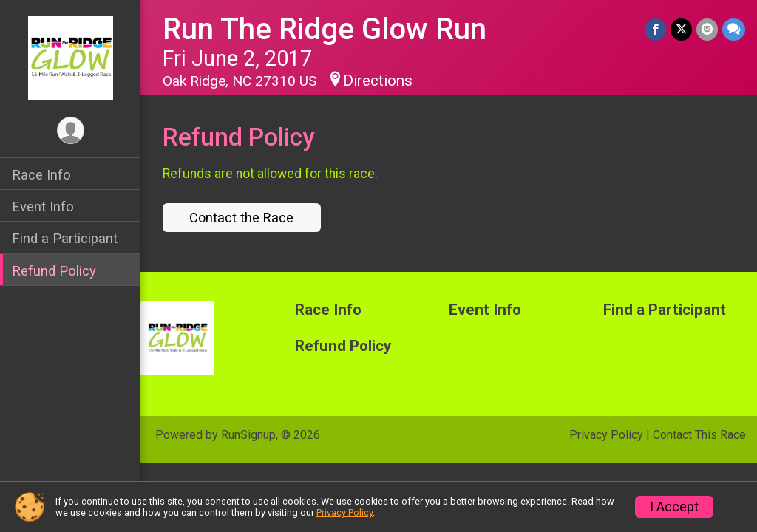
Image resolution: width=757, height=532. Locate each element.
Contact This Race (699, 435)
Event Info (43, 207)
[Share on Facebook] (655, 29)
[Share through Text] (734, 29)
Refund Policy (54, 271)
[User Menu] (71, 130)
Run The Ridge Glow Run (325, 29)
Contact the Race (241, 218)
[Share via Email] (707, 29)
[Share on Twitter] (681, 29)
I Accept (674, 507)
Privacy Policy (606, 435)
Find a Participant (65, 238)
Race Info (41, 175)
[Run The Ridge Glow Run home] (71, 57)
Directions (378, 81)
